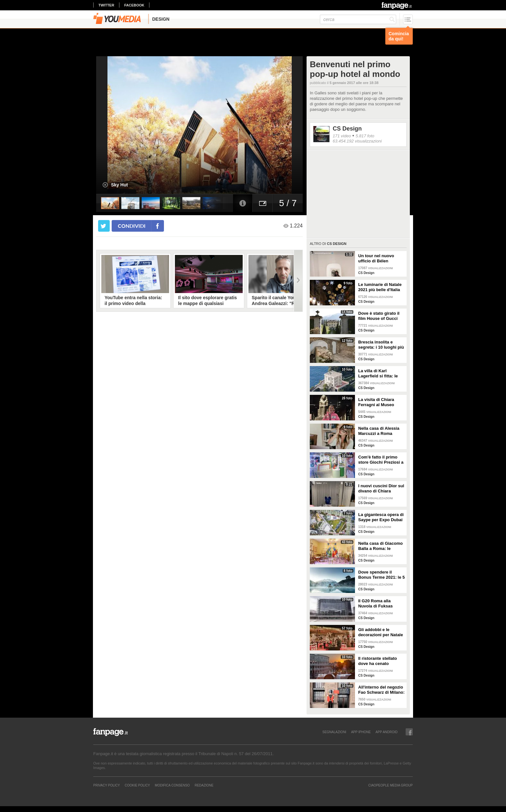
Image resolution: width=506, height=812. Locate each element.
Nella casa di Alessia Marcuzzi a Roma (379, 431)
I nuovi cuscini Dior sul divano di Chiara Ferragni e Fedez (381, 489)
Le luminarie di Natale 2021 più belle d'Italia (380, 287)
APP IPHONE (361, 732)
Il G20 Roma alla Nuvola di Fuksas (375, 603)
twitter (106, 5)
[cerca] (358, 19)
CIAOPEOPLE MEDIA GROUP (390, 785)
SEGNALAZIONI (334, 732)
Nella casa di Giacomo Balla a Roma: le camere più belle (380, 546)
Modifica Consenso (172, 785)
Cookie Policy (137, 785)
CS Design (347, 129)
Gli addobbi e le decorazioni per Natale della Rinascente (381, 632)
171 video (342, 136)
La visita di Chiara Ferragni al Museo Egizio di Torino (376, 402)
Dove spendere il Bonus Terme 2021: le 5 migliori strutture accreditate (381, 575)
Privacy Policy (106, 785)
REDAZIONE (204, 785)
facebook (134, 5)
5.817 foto (365, 136)
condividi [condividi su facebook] (132, 226)
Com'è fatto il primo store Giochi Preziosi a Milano (381, 460)
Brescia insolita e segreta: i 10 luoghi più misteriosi (381, 345)
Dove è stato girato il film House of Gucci (379, 316)
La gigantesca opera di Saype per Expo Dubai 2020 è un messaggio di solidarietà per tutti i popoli (381, 517)
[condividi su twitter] (104, 226)
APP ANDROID (387, 732)
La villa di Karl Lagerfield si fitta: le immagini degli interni (380, 374)
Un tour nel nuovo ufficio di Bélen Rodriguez (376, 258)
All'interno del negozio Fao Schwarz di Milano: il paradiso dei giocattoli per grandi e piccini (381, 690)
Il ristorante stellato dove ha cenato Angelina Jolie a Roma (381, 661)
